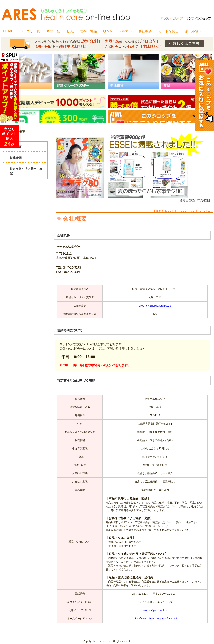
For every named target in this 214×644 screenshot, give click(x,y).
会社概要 (16, 147)
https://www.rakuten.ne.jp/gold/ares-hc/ (155, 619)
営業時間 (16, 158)
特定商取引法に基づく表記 (26, 171)
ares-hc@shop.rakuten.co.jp (155, 306)
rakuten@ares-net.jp (155, 610)
